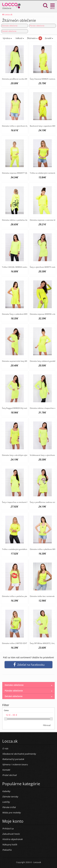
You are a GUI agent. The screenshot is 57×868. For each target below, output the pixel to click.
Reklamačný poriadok (13, 759)
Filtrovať (47, 725)
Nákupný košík (10, 844)
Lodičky (6, 802)
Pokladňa (7, 850)
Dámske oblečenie (10, 26)
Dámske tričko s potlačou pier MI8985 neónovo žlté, (24, 596)
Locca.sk (7, 14)
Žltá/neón (32, 38)
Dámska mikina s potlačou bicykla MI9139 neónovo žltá (26, 220)
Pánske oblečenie (37, 26)
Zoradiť (49, 38)
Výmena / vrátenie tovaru (15, 764)
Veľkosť (19, 38)
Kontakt (6, 770)
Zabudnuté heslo (11, 834)
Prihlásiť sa (8, 829)
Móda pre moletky (11, 813)
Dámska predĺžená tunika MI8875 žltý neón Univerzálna (26, 79)
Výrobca (7, 38)
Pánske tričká (9, 807)
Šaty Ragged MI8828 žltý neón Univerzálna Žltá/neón (25, 408)
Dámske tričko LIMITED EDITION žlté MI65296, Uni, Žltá (26, 643)
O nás (5, 748)
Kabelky (6, 791)
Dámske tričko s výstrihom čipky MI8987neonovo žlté (25, 126)
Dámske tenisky (10, 797)
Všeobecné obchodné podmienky (19, 754)
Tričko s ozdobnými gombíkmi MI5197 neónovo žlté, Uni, (26, 549)
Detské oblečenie (9, 31)
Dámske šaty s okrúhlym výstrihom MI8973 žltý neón (25, 455)
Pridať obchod (9, 775)
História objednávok (12, 839)
